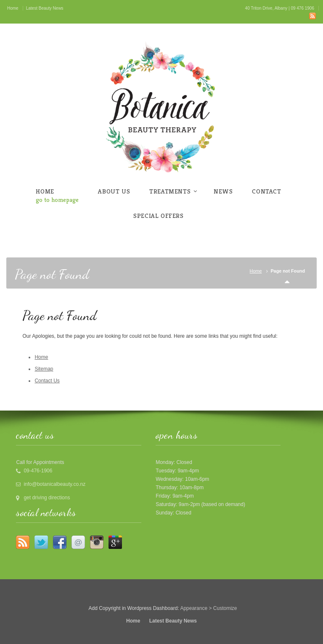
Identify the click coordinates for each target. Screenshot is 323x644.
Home (256, 271)
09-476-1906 (38, 471)
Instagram (97, 542)
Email (78, 542)
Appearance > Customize (208, 608)
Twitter (41, 542)
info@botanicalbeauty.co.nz (54, 484)
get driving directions (47, 498)
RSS (312, 16)
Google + (115, 542)
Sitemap (44, 369)
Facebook (60, 542)
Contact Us (47, 381)
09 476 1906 (302, 8)
